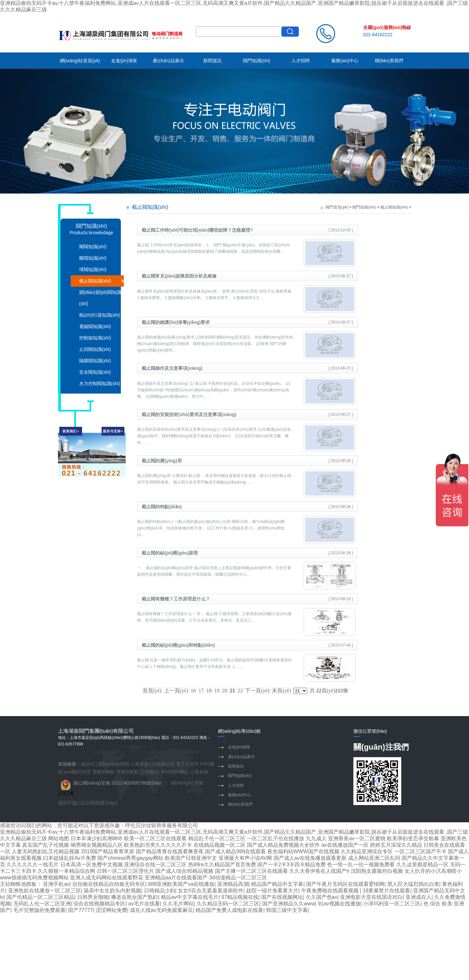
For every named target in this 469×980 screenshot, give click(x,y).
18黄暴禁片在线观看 (387, 891)
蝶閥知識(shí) (93, 258)
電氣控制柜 (104, 772)
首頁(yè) (152, 691)
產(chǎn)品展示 (168, 61)
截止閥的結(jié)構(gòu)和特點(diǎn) (178, 645)
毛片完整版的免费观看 (39, 910)
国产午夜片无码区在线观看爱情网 (345, 884)
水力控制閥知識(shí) (100, 383)
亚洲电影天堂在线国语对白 (371, 897)
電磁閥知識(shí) (95, 326)
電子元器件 (187, 764)
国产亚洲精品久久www (289, 904)
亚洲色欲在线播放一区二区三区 (45, 891)
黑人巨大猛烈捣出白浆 (413, 884)
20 (224, 691)
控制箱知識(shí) (95, 338)
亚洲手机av (56, 884)
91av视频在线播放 (339, 904)
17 (201, 691)
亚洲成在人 (419, 897)
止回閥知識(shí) (95, 349)
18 (209, 691)
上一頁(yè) (176, 691)
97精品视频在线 (240, 897)
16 (193, 691)
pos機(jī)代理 (78, 772)
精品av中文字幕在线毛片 (190, 897)
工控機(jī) (149, 772)
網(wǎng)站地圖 (187, 783)
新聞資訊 (212, 61)
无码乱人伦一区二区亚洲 (42, 904)
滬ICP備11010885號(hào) (88, 803)
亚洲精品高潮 (233, 884)
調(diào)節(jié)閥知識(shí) (100, 298)
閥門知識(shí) (257, 61)
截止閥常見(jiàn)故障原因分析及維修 (179, 276)
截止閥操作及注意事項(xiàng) (172, 368)
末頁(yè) (281, 691)
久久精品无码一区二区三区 (228, 904)
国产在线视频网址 (282, 897)
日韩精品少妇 (160, 891)
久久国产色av (322, 897)
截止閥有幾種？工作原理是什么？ (176, 599)
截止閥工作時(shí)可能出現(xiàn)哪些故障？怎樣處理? (197, 230)
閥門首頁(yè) (337, 207)
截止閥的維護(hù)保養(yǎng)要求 (176, 322)
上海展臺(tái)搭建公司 (152, 764)
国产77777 (81, 910)
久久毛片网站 (178, 904)
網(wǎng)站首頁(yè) (80, 61)
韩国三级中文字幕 (287, 910)
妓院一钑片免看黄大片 (272, 891)
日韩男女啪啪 (93, 897)
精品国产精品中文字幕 (277, 884)
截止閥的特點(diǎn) (162, 507)
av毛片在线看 (144, 904)
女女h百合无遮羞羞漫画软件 (211, 891)
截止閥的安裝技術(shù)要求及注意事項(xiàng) (189, 414)
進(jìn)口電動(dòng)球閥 (105, 764)
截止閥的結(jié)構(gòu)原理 (170, 553)
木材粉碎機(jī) (175, 772)
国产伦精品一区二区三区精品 (40, 897)
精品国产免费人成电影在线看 (229, 910)
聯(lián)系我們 (389, 61)
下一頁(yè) (257, 691)
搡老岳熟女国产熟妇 (135, 897)
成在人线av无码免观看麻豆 (161, 910)
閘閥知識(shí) (93, 247)
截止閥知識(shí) (95, 281)
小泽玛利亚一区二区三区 (392, 904)
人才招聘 (301, 61)
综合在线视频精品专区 (99, 904)
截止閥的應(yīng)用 (162, 461)
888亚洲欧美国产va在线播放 (181, 884)
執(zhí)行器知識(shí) (100, 315)
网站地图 (59, 838)
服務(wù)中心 (345, 61)
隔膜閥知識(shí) (95, 361)
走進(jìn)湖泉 (124, 61)
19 (217, 691)
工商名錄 (199, 772)
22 (240, 691)
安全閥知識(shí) (95, 372)
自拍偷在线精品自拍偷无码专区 (109, 884)
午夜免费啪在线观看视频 (331, 891)
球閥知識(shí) (93, 269)
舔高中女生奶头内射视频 (112, 891)
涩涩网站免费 (111, 910)
